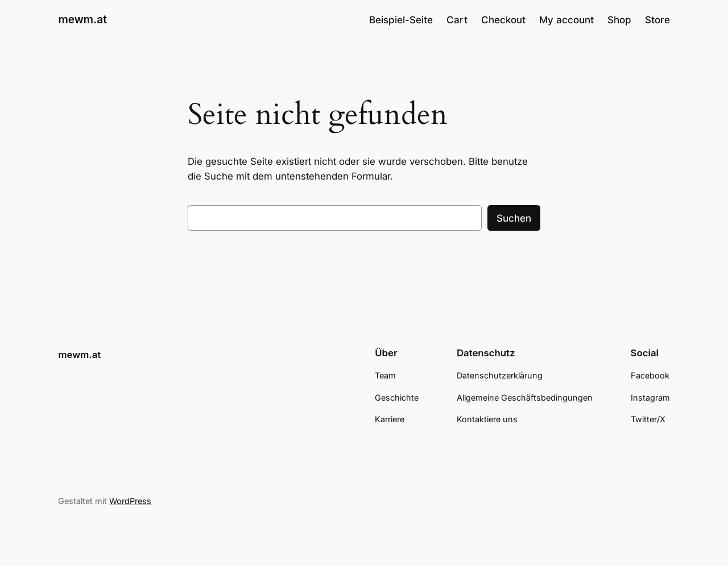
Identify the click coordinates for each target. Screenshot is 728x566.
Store (657, 20)
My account (566, 20)
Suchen (514, 218)
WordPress (130, 501)
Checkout (503, 20)
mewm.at (82, 19)
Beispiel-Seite (401, 20)
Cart (457, 20)
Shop (619, 20)
